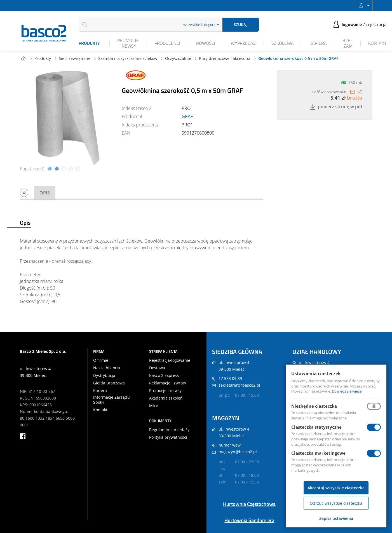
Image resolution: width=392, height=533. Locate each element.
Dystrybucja (104, 375)
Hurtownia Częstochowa (249, 504)
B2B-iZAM (348, 43)
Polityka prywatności (168, 437)
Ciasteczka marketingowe (318, 453)
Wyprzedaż (243, 43)
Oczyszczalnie (178, 58)
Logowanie (352, 24)
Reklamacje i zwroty (168, 383)
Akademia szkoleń (166, 398)
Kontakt (377, 43)
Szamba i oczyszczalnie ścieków (128, 58)
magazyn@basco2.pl (238, 452)
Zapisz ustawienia (336, 518)
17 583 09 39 (230, 378)
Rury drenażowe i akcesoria (225, 58)
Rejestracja (376, 24)
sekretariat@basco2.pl (239, 385)
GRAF (187, 116)
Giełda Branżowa (109, 383)
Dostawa (157, 368)
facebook (23, 436)
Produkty (89, 43)
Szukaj (241, 24)
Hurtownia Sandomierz (249, 520)
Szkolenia (283, 43)
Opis (45, 193)
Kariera (318, 43)
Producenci (167, 43)
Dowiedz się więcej (347, 391)
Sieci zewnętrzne (75, 58)
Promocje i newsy (128, 43)
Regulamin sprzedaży (169, 430)
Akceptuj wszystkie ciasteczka (336, 488)
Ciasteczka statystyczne (316, 427)
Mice (154, 406)
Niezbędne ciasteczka (314, 406)
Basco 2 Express (164, 375)
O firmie (101, 360)
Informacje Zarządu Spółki (112, 400)
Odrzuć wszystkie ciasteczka (336, 503)
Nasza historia (107, 368)
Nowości (206, 43)
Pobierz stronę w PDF (336, 107)
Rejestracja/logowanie (170, 360)
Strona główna (23, 58)
